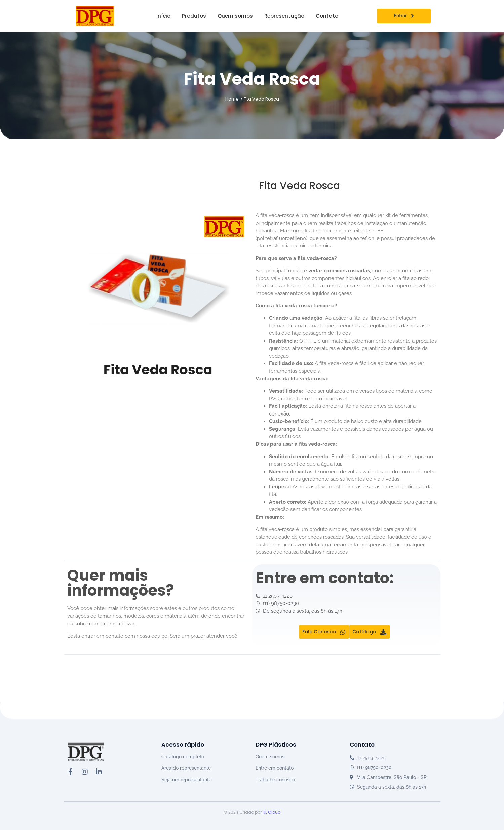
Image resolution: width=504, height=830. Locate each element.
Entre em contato (275, 768)
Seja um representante (186, 780)
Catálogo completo (183, 757)
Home (232, 99)
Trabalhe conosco (275, 780)
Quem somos (270, 757)
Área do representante (186, 768)
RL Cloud (272, 812)
